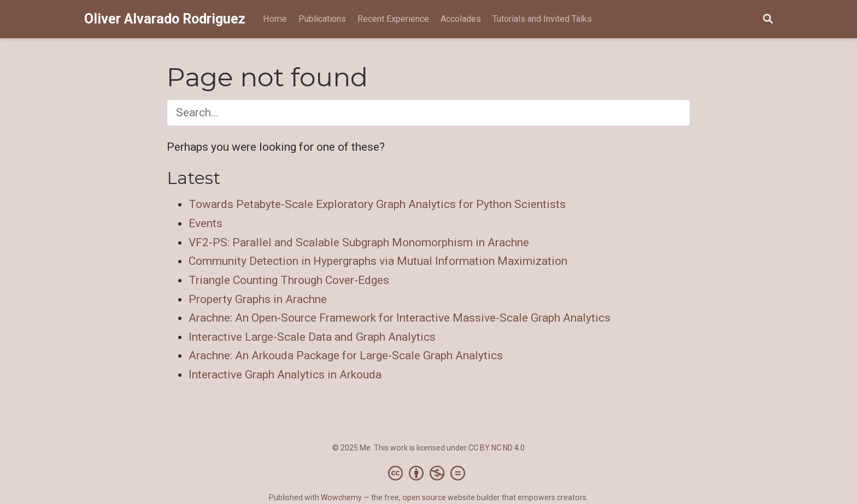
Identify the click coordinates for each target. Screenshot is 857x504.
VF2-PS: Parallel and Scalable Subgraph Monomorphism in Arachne (359, 242)
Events (206, 223)
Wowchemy (341, 497)
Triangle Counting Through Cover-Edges (289, 280)
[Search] (768, 19)
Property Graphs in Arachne (258, 299)
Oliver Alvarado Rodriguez (165, 19)
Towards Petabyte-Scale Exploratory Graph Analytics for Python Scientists (377, 204)
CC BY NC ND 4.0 (497, 448)
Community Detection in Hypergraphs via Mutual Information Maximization (378, 261)
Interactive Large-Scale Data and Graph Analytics (312, 337)
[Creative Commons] (429, 473)
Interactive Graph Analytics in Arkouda (285, 375)
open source (424, 497)
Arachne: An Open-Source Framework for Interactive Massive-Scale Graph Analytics (400, 318)
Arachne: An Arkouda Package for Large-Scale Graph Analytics (346, 355)
